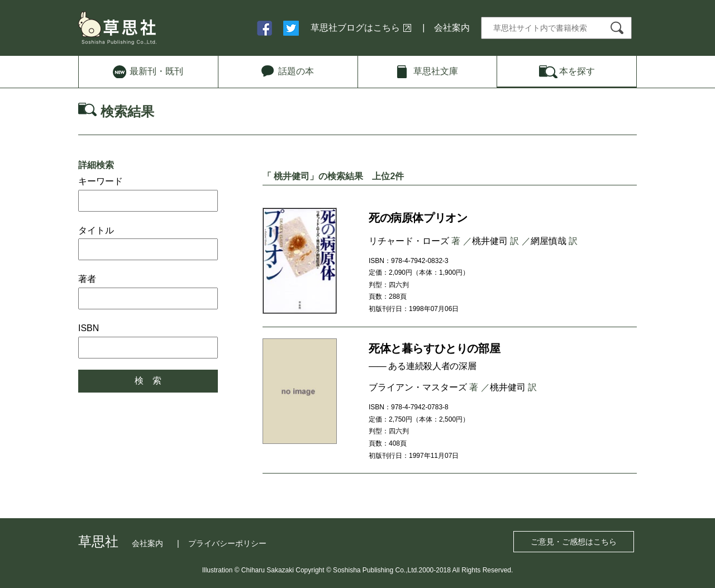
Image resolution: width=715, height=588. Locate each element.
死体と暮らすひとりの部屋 (434, 348)
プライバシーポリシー (227, 543)
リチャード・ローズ (409, 241)
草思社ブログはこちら (355, 28)
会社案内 (452, 28)
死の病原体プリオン (418, 218)
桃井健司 (490, 241)
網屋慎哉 (549, 241)
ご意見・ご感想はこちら (574, 542)
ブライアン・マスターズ (418, 387)
